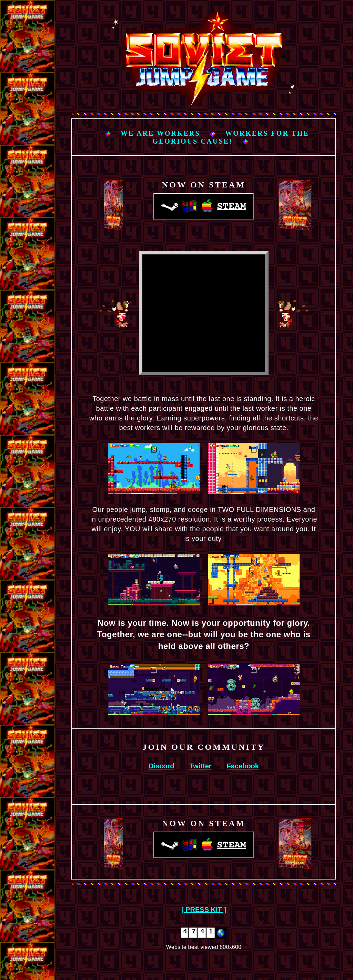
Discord (161, 766)
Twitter (201, 766)
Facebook (243, 766)
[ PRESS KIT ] (204, 910)
